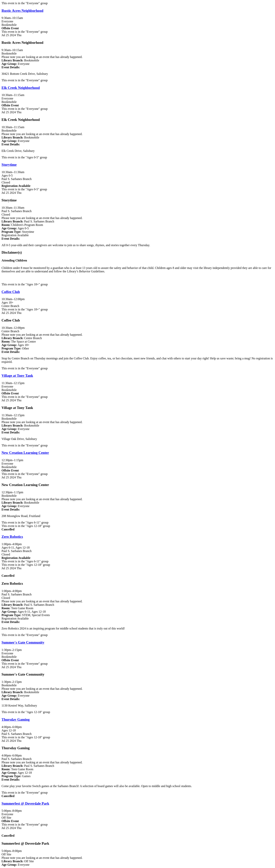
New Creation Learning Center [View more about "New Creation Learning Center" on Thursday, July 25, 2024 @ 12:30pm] (25, 453)
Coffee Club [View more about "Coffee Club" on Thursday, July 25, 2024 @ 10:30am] (11, 292)
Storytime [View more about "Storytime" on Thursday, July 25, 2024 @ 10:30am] (9, 165)
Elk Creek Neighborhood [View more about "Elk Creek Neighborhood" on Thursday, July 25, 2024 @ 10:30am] (21, 88)
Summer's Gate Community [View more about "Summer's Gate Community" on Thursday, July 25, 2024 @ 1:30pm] (23, 642)
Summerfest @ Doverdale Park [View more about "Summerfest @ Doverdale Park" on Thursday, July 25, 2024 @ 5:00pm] (25, 803)
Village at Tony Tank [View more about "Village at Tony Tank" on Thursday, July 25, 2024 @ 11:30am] (17, 376)
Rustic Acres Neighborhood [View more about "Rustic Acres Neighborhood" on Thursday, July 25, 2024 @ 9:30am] (22, 11)
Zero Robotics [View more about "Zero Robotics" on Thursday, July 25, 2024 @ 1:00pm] (12, 537)
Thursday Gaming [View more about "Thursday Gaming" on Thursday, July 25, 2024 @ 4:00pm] (16, 719)
